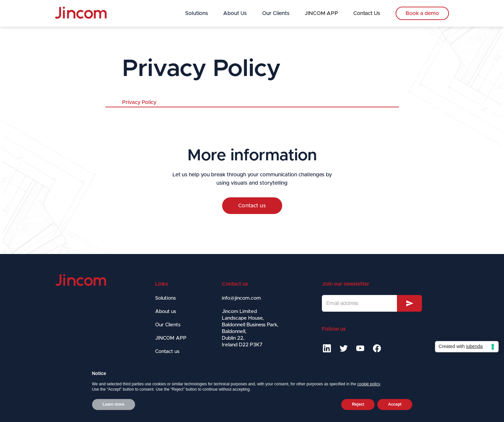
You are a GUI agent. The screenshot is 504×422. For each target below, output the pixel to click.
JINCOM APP (321, 13)
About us (166, 311)
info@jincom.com (241, 298)
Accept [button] (395, 404)
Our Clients (276, 13)
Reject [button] (358, 404)
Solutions (197, 13)
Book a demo (422, 13)
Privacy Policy (139, 102)
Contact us (252, 206)
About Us (235, 13)
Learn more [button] (114, 404)
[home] (81, 13)
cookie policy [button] (369, 384)
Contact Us (367, 13)
